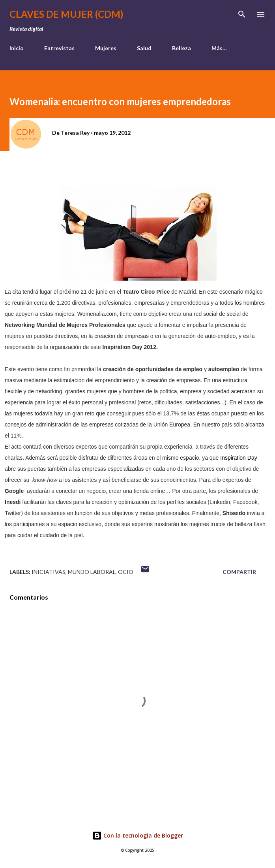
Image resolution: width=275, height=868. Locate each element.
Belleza (181, 48)
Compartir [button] (239, 572)
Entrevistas (59, 48)
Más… (219, 48)
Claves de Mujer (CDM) (66, 14)
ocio (126, 572)
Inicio (17, 48)
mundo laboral (92, 572)
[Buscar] (242, 14)
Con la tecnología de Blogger (138, 835)
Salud (144, 48)
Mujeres (106, 48)
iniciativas (49, 572)
